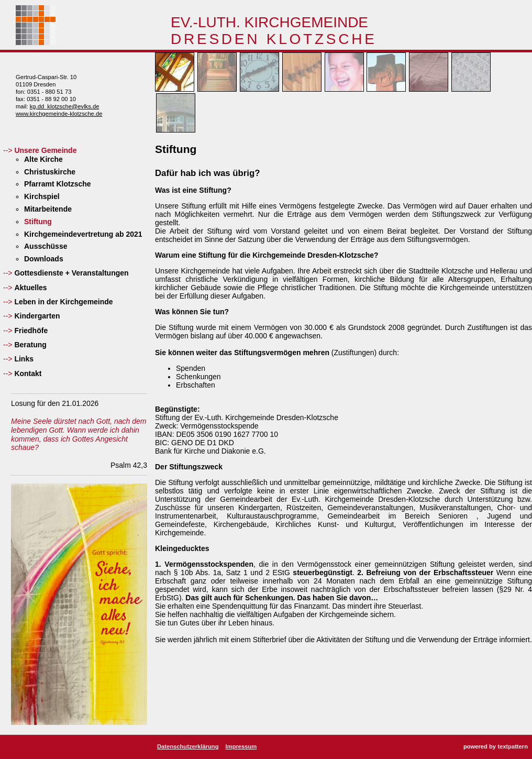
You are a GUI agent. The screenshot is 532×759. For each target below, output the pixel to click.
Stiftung (38, 222)
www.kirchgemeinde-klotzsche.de (59, 114)
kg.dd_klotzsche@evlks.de (65, 106)
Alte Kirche (43, 159)
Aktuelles (30, 288)
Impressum (241, 746)
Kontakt (28, 373)
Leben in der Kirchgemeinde (63, 302)
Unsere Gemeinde (45, 150)
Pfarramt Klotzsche (58, 184)
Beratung (30, 345)
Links (24, 359)
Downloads (44, 259)
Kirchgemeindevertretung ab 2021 (83, 234)
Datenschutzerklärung (188, 746)
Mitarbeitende (48, 209)
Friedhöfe (31, 331)
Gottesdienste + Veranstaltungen (71, 273)
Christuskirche (50, 172)
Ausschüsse (46, 246)
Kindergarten (37, 316)
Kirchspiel (42, 196)
